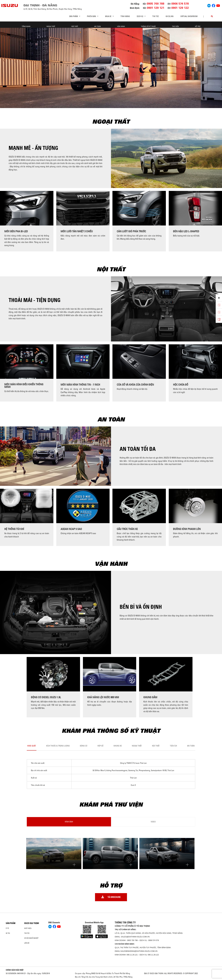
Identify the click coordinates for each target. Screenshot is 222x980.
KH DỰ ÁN (170, 16)
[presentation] (4, 221)
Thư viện (175, 26)
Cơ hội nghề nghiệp (31, 938)
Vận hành (121, 26)
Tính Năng (125, 16)
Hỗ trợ (198, 26)
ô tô (7, 928)
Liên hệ (27, 943)
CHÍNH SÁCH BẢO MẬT (15, 970)
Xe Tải (8, 933)
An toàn (97, 26)
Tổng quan (26, 26)
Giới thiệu (28, 928)
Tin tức (156, 16)
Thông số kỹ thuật (148, 26)
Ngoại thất (51, 26)
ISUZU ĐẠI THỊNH (32, 923)
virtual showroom (189, 16)
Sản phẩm (11, 923)
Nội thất (75, 26)
